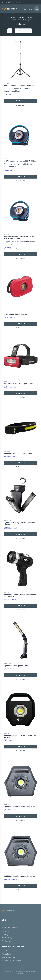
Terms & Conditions (9, 957)
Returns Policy (7, 938)
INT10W (6, 312)
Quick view (20, 105)
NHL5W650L (8, 451)
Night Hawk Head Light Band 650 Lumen (19, 453)
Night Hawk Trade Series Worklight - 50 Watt (20, 876)
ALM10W (6, 159)
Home (12, 18)
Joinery (30, 18)
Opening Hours (7, 941)
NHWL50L (7, 874)
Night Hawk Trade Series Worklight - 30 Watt (20, 807)
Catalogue (21, 18)
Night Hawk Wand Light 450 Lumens (17, 666)
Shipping (5, 935)
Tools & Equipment (18, 20)
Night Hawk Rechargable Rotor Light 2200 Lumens (19, 524)
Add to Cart (20, 101)
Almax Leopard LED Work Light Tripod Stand (20, 85)
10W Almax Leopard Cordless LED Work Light (20, 161)
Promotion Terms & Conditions (12, 960)
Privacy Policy (7, 954)
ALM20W (7, 234)
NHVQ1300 (7, 592)
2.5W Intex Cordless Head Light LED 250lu (19, 384)
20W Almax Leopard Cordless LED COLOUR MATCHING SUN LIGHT (19, 238)
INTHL (6, 382)
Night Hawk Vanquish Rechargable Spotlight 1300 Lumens (20, 595)
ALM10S (6, 83)
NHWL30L (7, 804)
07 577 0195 (15, 2)
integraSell (21, 973)
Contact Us (6, 2)
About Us (5, 951)
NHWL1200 (7, 733)
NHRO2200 (7, 521)
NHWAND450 (8, 664)
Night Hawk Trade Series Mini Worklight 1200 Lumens (20, 736)
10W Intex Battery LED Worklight (16, 314)
